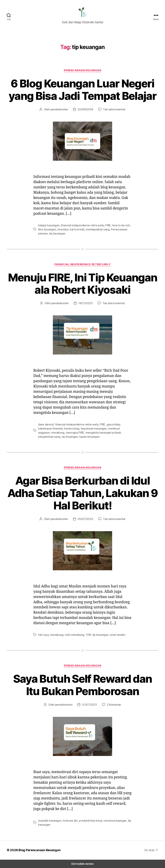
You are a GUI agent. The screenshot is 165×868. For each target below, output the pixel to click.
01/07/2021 (89, 705)
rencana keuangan (110, 820)
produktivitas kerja (87, 820)
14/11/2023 (85, 303)
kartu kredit (69, 229)
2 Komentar (112, 705)
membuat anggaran (102, 428)
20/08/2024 (85, 109)
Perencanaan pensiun (114, 229)
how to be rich (116, 225)
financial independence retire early (79, 225)
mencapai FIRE (47, 432)
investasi (56, 229)
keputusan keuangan (77, 428)
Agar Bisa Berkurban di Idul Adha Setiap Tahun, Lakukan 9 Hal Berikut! (83, 493)
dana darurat (46, 424)
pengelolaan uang (102, 432)
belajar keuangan (48, 225)
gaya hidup (109, 424)
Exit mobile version (82, 864)
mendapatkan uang (88, 229)
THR (86, 635)
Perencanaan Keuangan (83, 70)
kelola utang (56, 428)
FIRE (103, 225)
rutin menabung (73, 635)
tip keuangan (122, 432)
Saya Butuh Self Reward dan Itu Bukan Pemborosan (82, 685)
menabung (121, 428)
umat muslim (114, 635)
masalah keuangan (49, 820)
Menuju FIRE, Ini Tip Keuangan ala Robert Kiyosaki (82, 284)
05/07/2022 (85, 519)
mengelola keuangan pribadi (74, 432)
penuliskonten (61, 109)
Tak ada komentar (112, 109)
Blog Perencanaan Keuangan (38, 850)
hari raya (43, 635)
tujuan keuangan (48, 437)
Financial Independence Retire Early (82, 264)
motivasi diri (69, 820)
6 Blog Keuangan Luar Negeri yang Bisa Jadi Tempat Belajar (83, 90)
